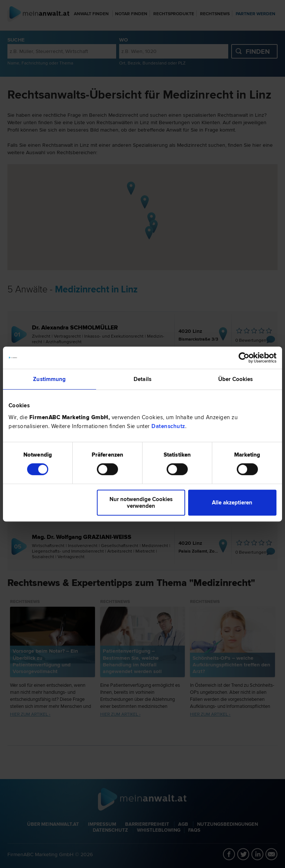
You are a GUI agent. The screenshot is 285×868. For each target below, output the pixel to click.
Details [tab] (142, 379)
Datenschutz (168, 426)
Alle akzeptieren (232, 503)
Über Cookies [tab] (235, 379)
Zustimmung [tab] (49, 379)
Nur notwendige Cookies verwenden (141, 503)
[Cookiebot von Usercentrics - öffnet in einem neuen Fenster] (244, 358)
